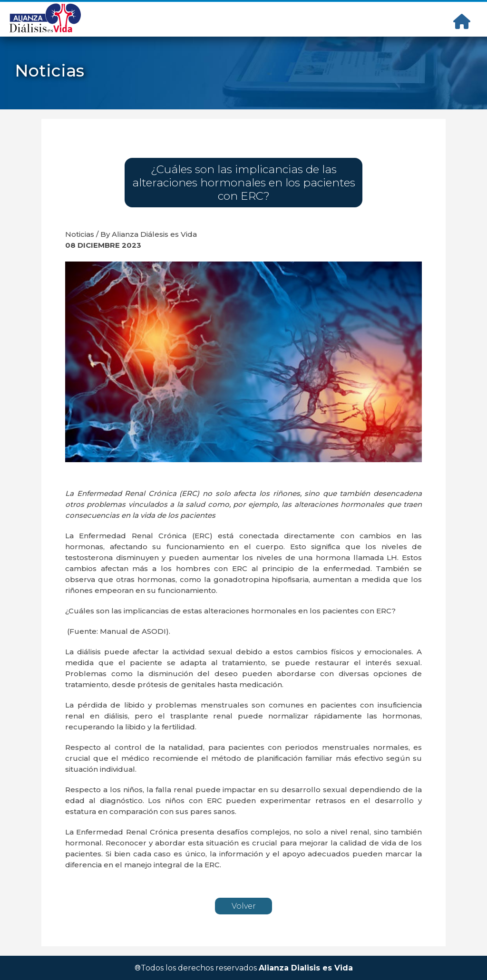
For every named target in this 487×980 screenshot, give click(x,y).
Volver (244, 906)
